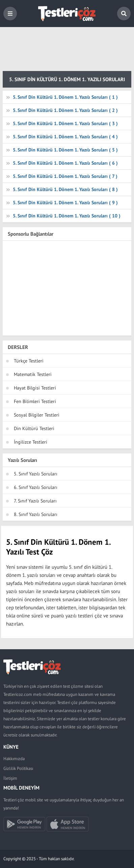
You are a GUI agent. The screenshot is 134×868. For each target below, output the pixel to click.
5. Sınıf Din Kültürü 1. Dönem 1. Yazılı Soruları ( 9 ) (65, 203)
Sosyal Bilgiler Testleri (37, 415)
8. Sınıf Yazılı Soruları (36, 514)
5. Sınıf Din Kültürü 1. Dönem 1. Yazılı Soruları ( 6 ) (65, 163)
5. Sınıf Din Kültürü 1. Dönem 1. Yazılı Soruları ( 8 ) (65, 189)
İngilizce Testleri (31, 442)
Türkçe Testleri (29, 361)
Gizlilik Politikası (18, 768)
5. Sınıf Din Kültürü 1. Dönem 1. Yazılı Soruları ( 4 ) (65, 137)
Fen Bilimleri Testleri (35, 401)
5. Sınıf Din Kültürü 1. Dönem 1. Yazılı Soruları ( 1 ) (65, 97)
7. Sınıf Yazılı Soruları (35, 501)
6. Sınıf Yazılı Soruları (36, 487)
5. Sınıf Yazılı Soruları (36, 474)
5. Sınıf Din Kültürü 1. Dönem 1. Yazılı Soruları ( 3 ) (65, 123)
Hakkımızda (14, 759)
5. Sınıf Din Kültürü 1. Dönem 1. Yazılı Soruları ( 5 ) (65, 150)
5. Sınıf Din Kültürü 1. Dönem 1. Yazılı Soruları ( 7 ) (65, 176)
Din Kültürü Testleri (34, 428)
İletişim (10, 778)
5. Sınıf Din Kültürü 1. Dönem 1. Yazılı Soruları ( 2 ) (65, 110)
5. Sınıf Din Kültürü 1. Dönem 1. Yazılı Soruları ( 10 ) (67, 216)
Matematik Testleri (33, 374)
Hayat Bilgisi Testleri (35, 388)
